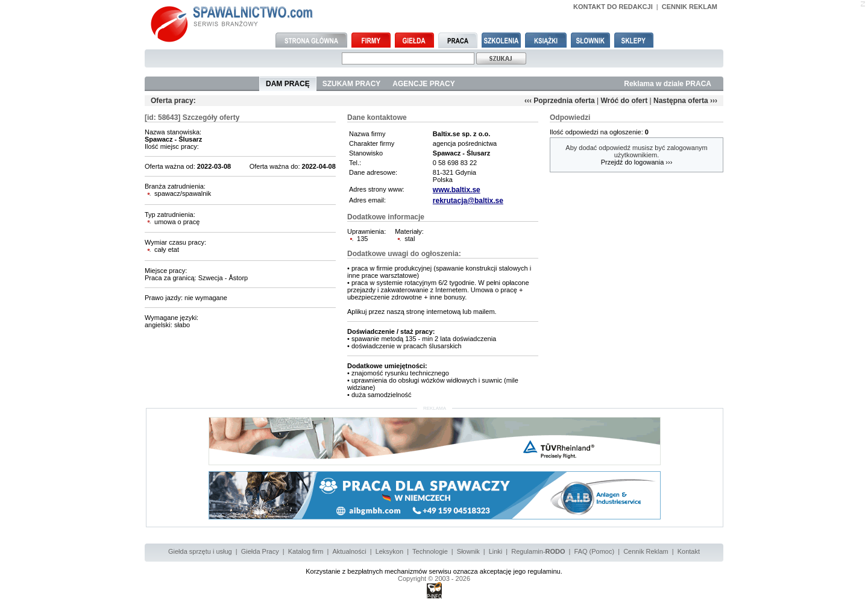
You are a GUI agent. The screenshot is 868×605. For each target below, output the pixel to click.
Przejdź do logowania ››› (637, 162)
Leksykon (389, 551)
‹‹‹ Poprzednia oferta (560, 101)
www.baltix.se (457, 190)
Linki (496, 551)
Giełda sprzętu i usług (200, 551)
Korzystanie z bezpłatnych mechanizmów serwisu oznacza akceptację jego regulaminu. (434, 571)
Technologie (430, 551)
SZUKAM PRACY (352, 84)
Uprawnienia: (366, 231)
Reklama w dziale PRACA (668, 84)
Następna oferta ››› (685, 101)
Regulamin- (538, 551)
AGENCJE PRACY (423, 84)
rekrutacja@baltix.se (468, 201)
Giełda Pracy (260, 551)
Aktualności (349, 551)
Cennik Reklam (646, 551)
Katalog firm (306, 551)
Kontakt (689, 551)
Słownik (468, 551)
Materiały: (409, 231)
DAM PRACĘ (288, 84)
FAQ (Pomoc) (595, 551)
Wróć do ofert (624, 101)
